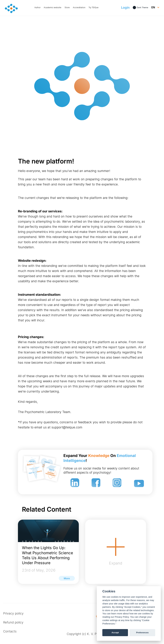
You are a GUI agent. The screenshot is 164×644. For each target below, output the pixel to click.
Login (125, 8)
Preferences (142, 633)
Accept (115, 633)
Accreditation (79, 7)
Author (37, 7)
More (67, 578)
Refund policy (13, 622)
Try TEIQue (94, 7)
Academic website (53, 7)
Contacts (10, 631)
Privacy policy (13, 613)
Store (67, 7)
